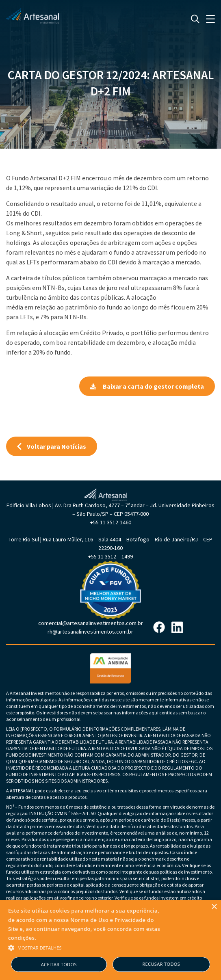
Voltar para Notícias (52, 446)
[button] (85, 947)
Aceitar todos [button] (59, 964)
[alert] (110, 940)
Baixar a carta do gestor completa (147, 386)
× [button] (214, 907)
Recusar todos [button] (161, 964)
